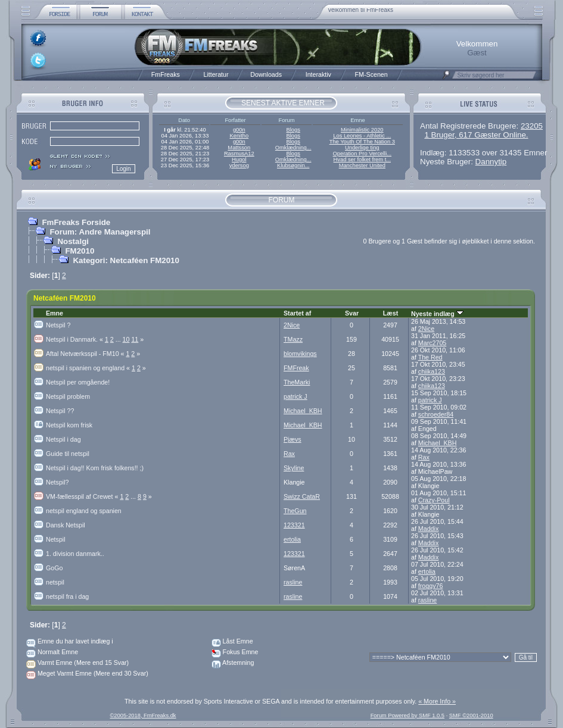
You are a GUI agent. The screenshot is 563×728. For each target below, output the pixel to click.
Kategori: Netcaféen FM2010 (126, 260)
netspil (55, 582)
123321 (294, 525)
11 (135, 339)
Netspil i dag (63, 439)
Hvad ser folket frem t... (362, 160)
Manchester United (362, 165)
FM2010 (80, 251)
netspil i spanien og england (89, 368)
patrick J (296, 396)
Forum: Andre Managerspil (100, 232)
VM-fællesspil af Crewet (83, 496)
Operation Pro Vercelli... (363, 154)
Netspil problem (68, 396)
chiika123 (432, 371)
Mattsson (239, 148)
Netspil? (57, 482)
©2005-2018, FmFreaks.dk (143, 715)
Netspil (56, 539)
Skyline (294, 468)
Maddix (428, 529)
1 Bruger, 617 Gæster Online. (476, 135)
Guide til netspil (68, 454)
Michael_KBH (303, 411)
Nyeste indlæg (437, 314)
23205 (532, 126)
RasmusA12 (239, 154)
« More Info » (437, 701)
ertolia (292, 539)
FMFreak (296, 368)
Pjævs (293, 439)
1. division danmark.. (75, 554)
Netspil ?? (60, 411)
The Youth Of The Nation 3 (362, 142)
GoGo (54, 568)
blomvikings (300, 354)
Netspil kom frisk (69, 425)
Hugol (239, 160)
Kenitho (239, 136)
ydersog (239, 165)
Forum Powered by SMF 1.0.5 (408, 715)
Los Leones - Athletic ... (362, 136)
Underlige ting (362, 148)
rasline (293, 582)
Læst (391, 313)
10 (126, 339)
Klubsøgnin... (293, 165)
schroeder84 (436, 414)
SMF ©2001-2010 (471, 715)
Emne (55, 313)
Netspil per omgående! (78, 382)
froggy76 (430, 586)
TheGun (295, 511)
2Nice (292, 325)
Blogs (293, 130)
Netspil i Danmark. (75, 339)
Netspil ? (58, 325)
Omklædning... (293, 148)
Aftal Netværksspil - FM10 (86, 354)
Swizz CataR (302, 496)
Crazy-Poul (434, 500)
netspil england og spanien (84, 511)
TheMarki (297, 382)
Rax (289, 454)
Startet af (297, 313)
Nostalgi (73, 241)
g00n (239, 130)
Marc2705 (432, 343)
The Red (430, 357)
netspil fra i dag (67, 596)
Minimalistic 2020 (362, 130)
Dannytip (491, 162)
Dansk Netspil (66, 525)
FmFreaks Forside (76, 222)
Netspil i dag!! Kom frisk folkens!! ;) (95, 468)
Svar (352, 313)
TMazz (293, 339)
